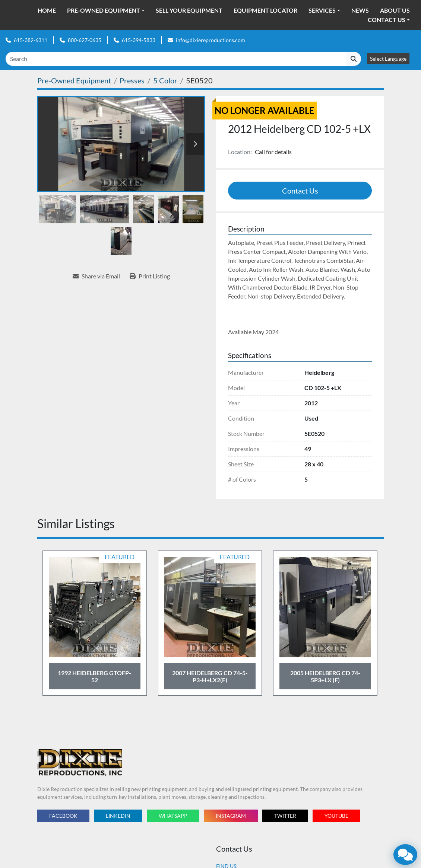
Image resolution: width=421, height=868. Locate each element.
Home (47, 10)
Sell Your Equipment (189, 10)
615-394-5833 (139, 40)
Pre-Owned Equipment (104, 10)
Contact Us (387, 20)
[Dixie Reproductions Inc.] (80, 762)
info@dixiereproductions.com (210, 40)
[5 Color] (165, 80)
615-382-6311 (31, 40)
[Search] (176, 59)
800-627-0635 (85, 40)
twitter (285, 816)
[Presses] (132, 80)
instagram (231, 816)
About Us (395, 10)
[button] (106, 10)
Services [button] (322, 10)
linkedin (118, 816)
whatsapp (173, 816)
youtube (336, 816)
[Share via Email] (96, 276)
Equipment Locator (265, 10)
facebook (63, 816)
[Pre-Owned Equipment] (74, 80)
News (360, 10)
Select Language (388, 59)
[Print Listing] (150, 276)
